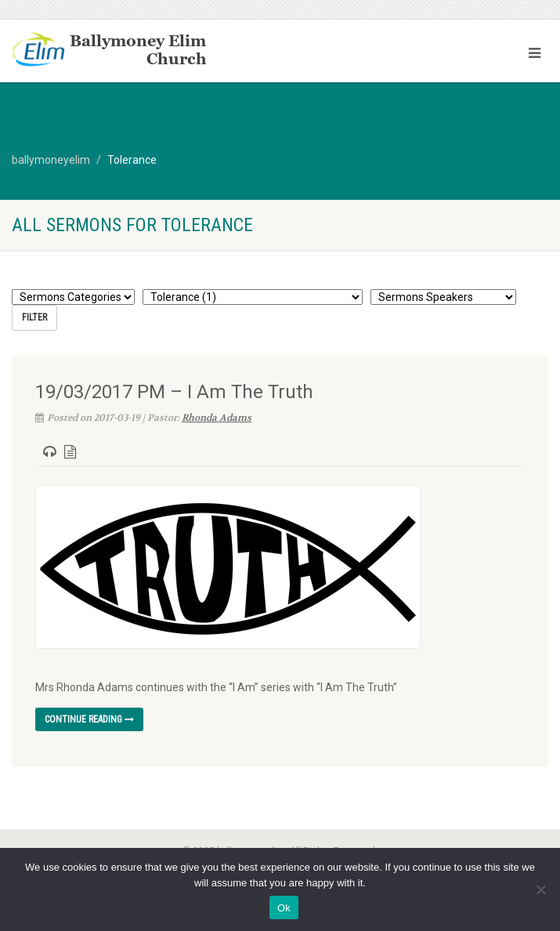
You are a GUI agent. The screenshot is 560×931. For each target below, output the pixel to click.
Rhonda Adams (217, 418)
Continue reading (89, 719)
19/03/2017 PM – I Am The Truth (174, 392)
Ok (284, 908)
